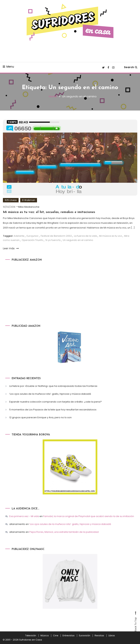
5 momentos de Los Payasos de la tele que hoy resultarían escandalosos (53, 410)
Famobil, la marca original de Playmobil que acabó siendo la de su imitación (89, 516)
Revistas (99, 636)
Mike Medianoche (29, 207)
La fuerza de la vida (85, 236)
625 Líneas (11, 200)
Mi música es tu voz (111, 236)
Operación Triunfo (32, 240)
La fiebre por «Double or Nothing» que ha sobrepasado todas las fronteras (53, 386)
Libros (112, 636)
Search (131, 67)
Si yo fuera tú (53, 240)
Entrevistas (69, 636)
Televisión (31, 636)
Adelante (19, 236)
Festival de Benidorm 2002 (56, 236)
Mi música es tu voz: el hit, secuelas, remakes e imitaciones (49, 212)
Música (45, 636)
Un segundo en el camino (78, 240)
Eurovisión (85, 636)
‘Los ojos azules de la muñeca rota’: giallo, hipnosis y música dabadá (50, 394)
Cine (56, 636)
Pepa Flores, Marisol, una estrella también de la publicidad (64, 532)
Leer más (11, 248)
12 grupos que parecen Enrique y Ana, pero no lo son (40, 417)
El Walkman (29, 200)
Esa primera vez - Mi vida (24, 516)
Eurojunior (33, 236)
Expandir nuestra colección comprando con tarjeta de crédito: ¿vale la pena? (56, 402)
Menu (8, 67)
